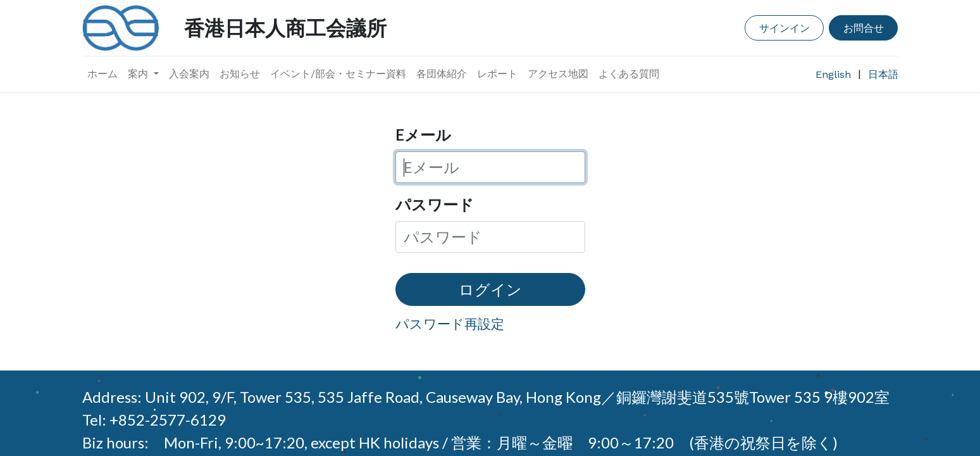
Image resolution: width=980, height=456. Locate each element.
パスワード (435, 204)
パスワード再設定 (450, 323)
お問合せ (864, 28)
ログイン (490, 289)
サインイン (785, 28)
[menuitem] (102, 74)
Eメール (423, 135)
